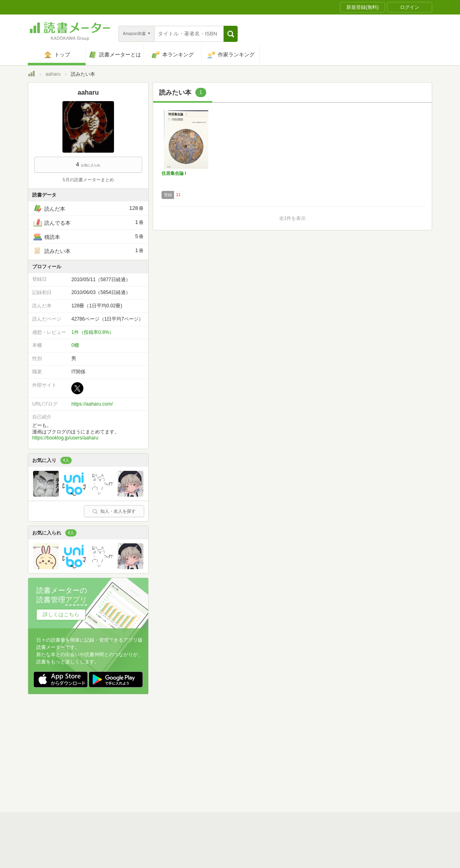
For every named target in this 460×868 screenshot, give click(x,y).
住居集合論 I (174, 173)
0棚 (75, 345)
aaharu (53, 74)
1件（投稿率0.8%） (93, 332)
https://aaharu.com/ (92, 404)
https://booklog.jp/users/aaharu (65, 438)
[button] (231, 34)
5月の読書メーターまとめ (88, 180)
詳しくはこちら (61, 614)
